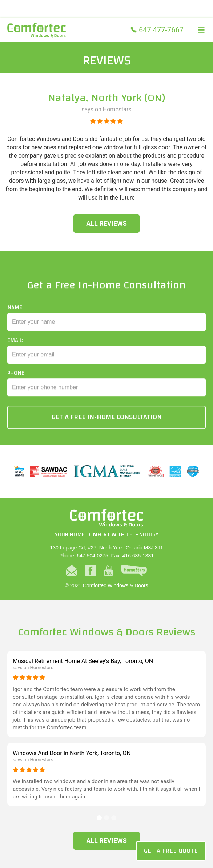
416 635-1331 (138, 556)
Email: (15, 344)
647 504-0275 (92, 556)
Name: (15, 312)
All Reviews (106, 223)
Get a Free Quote (171, 851)
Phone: (16, 377)
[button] (201, 30)
